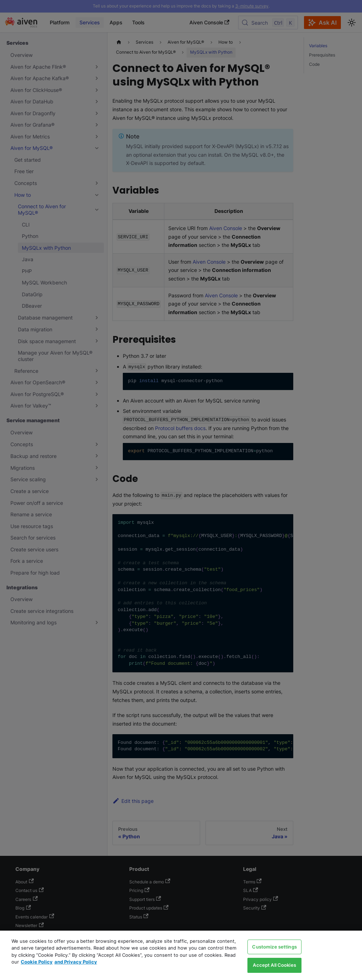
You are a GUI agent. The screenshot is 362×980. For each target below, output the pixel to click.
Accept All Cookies (274, 965)
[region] (181, 955)
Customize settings (274, 947)
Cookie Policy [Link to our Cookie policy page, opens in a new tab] (37, 962)
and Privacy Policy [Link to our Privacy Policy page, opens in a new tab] (76, 962)
